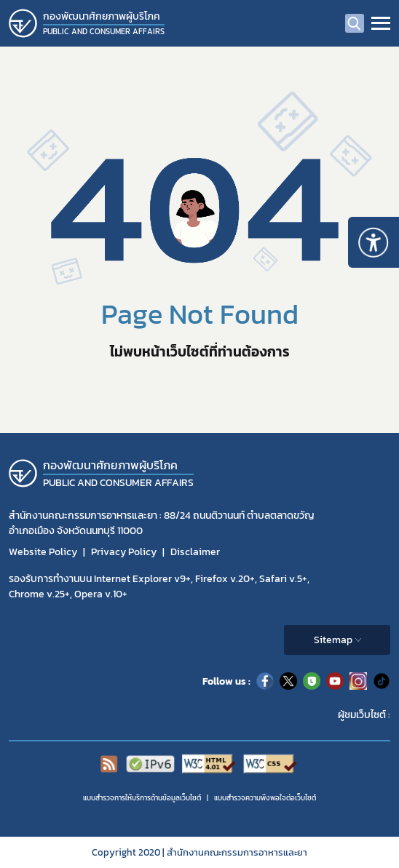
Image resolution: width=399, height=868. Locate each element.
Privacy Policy (124, 552)
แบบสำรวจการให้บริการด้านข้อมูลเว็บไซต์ (142, 798)
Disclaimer (195, 552)
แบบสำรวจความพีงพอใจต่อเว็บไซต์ (265, 798)
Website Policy (43, 552)
